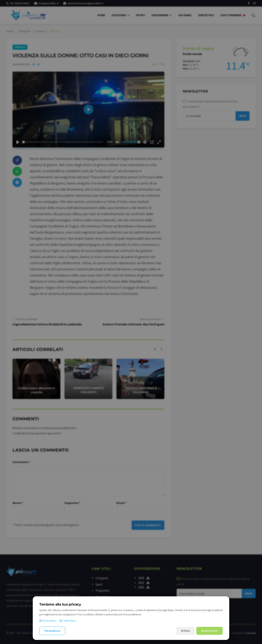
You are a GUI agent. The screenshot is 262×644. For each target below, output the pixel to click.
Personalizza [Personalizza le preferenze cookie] (52, 631)
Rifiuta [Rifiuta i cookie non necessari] (185, 631)
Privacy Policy (48, 621)
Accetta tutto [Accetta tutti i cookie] (209, 631)
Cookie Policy (68, 621)
